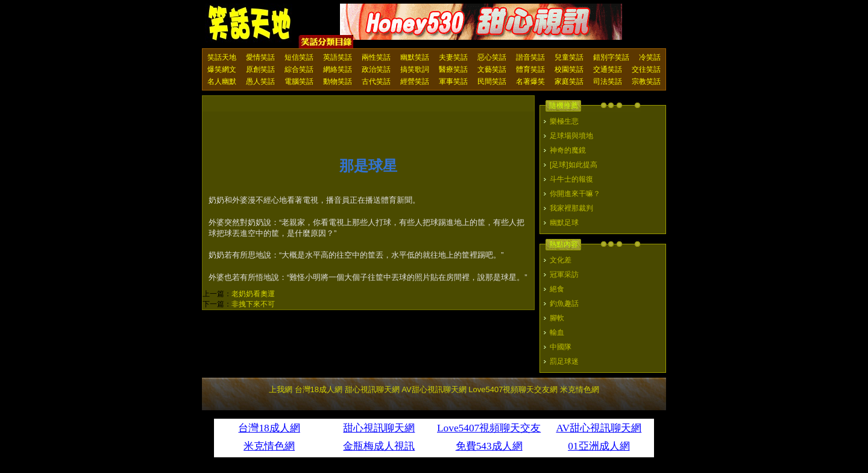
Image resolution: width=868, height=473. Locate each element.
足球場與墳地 (571, 136)
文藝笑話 (492, 69)
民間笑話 (492, 81)
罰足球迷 (564, 361)
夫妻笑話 (453, 57)
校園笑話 (569, 69)
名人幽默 (222, 81)
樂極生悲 (564, 121)
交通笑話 (608, 69)
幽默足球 (564, 223)
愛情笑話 (260, 57)
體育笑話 (530, 69)
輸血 (557, 332)
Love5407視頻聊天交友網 (513, 389)
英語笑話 (338, 57)
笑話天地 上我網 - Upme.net (250, 24)
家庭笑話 (569, 81)
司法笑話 (608, 81)
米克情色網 (580, 389)
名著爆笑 (530, 81)
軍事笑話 (453, 81)
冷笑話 (650, 57)
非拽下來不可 (253, 304)
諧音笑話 (530, 57)
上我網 (281, 389)
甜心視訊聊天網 (372, 389)
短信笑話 (299, 57)
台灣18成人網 (319, 389)
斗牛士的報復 (571, 179)
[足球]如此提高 (574, 165)
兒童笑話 (569, 57)
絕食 (557, 289)
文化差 (561, 260)
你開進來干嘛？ (575, 194)
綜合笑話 (299, 69)
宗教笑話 (646, 81)
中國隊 (561, 347)
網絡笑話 (338, 69)
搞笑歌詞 (415, 69)
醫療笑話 (453, 69)
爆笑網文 (222, 69)
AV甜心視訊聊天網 (434, 389)
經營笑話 (415, 81)
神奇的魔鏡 (568, 150)
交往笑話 (646, 69)
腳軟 (557, 318)
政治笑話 (376, 69)
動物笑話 (338, 81)
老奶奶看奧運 (253, 294)
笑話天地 (222, 57)
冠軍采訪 (564, 275)
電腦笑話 (299, 81)
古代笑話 (376, 81)
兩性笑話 (376, 57)
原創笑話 (260, 69)
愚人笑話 (260, 81)
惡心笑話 (492, 57)
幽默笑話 (415, 57)
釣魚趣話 (564, 303)
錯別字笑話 (611, 57)
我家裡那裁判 (571, 208)
